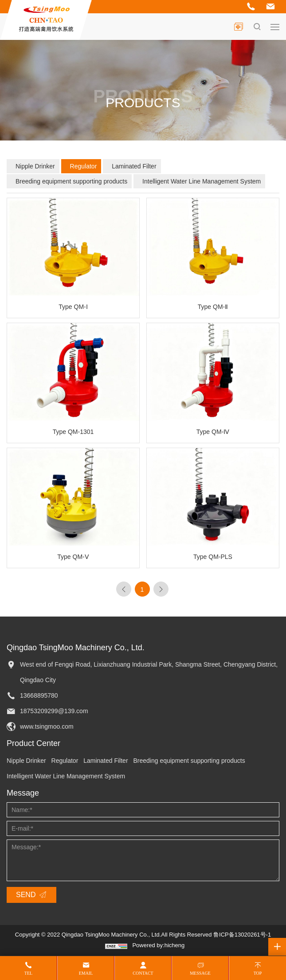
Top (258, 973)
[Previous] (124, 589)
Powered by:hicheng (158, 945)
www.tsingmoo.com (47, 726)
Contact (143, 973)
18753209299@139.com (54, 711)
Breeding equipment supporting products (71, 181)
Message (200, 973)
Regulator (84, 166)
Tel (28, 973)
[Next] (161, 589)
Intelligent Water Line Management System (202, 181)
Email (86, 973)
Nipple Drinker (35, 166)
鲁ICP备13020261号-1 (242, 935)
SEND (26, 895)
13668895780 (39, 695)
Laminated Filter (134, 166)
